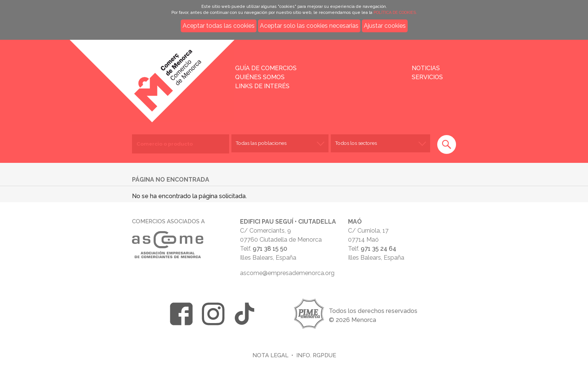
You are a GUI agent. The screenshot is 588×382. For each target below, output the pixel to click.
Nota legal (270, 355)
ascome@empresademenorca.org (287, 273)
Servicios (427, 77)
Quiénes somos (260, 77)
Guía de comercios (266, 68)
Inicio (136, 76)
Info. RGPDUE (316, 355)
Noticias (426, 68)
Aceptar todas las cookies (219, 26)
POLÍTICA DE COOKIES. (395, 13)
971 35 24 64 (379, 249)
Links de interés (262, 86)
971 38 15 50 (270, 249)
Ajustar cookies (385, 26)
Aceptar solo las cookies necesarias (309, 26)
